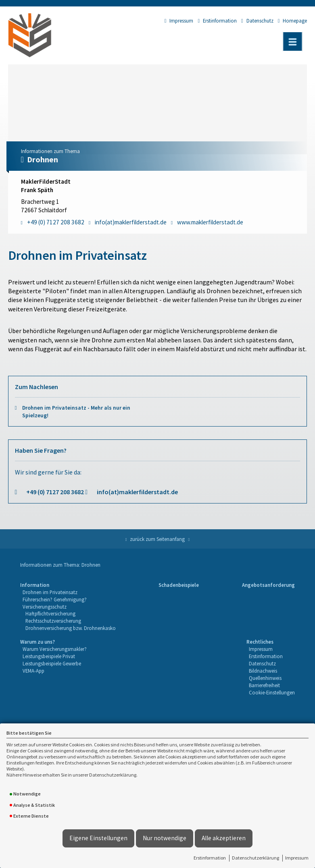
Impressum (297, 858)
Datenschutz (257, 21)
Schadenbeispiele (179, 585)
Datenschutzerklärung (256, 858)
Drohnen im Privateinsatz (50, 592)
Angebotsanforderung (268, 585)
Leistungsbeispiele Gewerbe (52, 663)
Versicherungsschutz (45, 607)
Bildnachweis (263, 671)
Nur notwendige (165, 838)
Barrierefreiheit (264, 685)
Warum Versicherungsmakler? (55, 649)
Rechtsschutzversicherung (53, 621)
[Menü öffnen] (292, 41)
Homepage (293, 21)
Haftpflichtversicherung (50, 613)
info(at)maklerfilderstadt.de (137, 492)
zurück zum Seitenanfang (157, 539)
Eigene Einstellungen (98, 838)
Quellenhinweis (265, 678)
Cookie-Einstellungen (272, 692)
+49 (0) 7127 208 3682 (55, 492)
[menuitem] (68, 607)
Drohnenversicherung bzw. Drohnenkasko (71, 628)
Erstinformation (210, 858)
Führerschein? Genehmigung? (55, 599)
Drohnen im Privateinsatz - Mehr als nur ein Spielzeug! (76, 412)
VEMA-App (33, 671)
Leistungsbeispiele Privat (49, 656)
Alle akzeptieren (224, 838)
